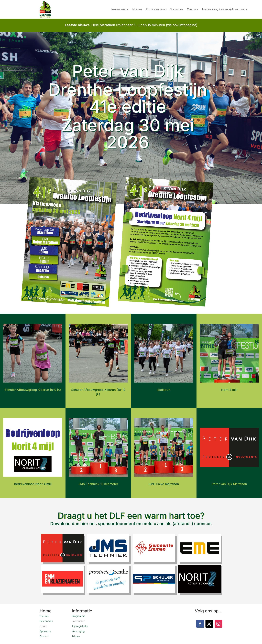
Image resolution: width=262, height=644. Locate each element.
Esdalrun (164, 389)
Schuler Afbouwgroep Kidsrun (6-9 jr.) (33, 389)
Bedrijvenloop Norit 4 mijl (33, 483)
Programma (78, 615)
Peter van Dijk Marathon (229, 483)
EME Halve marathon (164, 483)
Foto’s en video (156, 9)
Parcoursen (46, 620)
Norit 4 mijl (229, 389)
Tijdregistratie (80, 625)
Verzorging (78, 631)
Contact (193, 9)
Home (46, 610)
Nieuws (137, 9)
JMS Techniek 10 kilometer (98, 483)
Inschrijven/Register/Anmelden (223, 9)
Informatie (118, 9)
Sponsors (177, 9)
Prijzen (76, 636)
